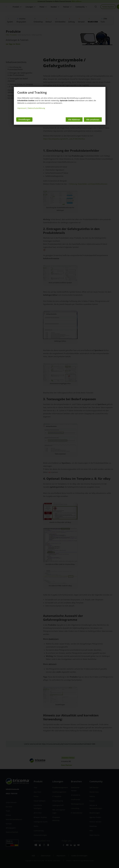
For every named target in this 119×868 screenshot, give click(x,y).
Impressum (22, 108)
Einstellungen (24, 119)
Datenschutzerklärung (36, 108)
